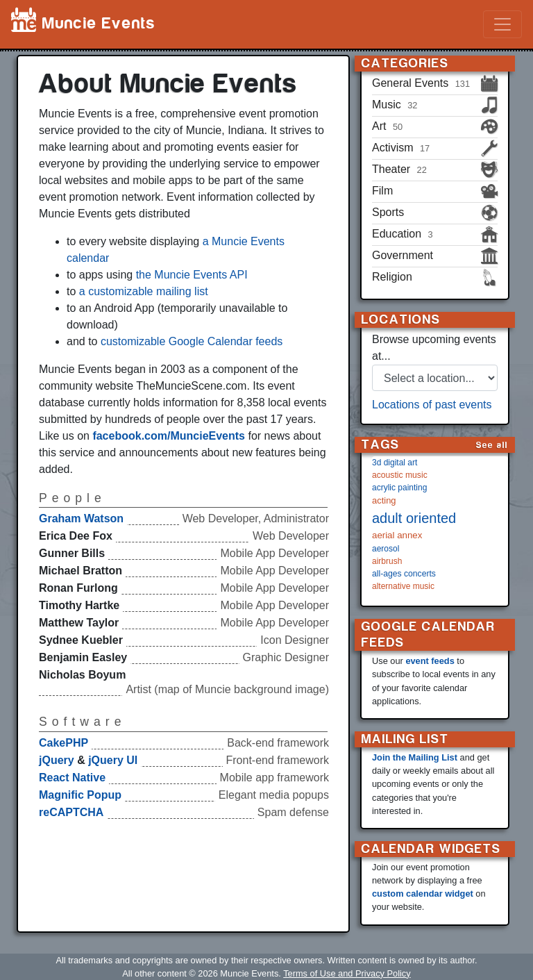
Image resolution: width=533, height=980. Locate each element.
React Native (72, 778)
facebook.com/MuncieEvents (169, 436)
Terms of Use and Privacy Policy (347, 973)
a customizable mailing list (144, 291)
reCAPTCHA (71, 812)
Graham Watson (81, 518)
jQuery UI (113, 760)
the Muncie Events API (192, 275)
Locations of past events (432, 405)
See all (492, 445)
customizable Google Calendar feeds (192, 341)
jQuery (57, 760)
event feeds (430, 661)
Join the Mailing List (415, 757)
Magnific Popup (80, 795)
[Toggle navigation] (502, 24)
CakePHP (64, 743)
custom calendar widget (423, 894)
